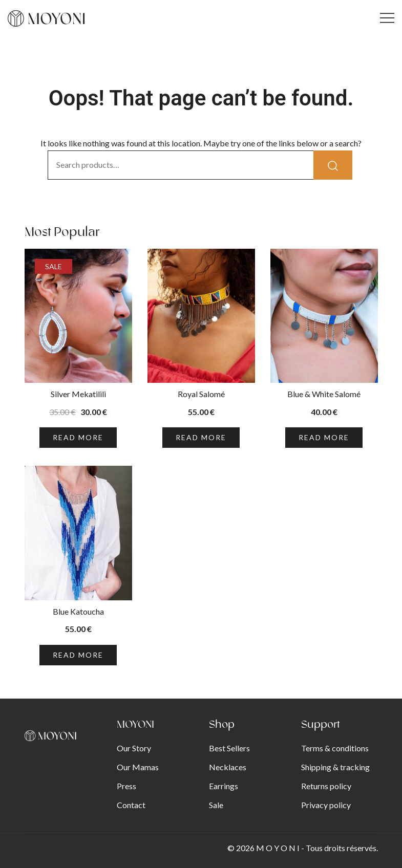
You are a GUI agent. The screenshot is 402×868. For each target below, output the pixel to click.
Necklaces (228, 767)
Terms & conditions (335, 748)
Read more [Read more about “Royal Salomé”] (201, 437)
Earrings (224, 786)
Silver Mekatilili (78, 394)
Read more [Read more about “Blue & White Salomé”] (324, 437)
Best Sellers (229, 748)
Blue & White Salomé (324, 394)
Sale (216, 805)
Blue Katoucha (78, 611)
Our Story (134, 748)
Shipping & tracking (335, 767)
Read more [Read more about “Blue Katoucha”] (78, 655)
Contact (131, 805)
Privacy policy (326, 805)
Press (126, 786)
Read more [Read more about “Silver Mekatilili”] (78, 437)
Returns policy (326, 786)
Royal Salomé (201, 394)
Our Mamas (138, 767)
